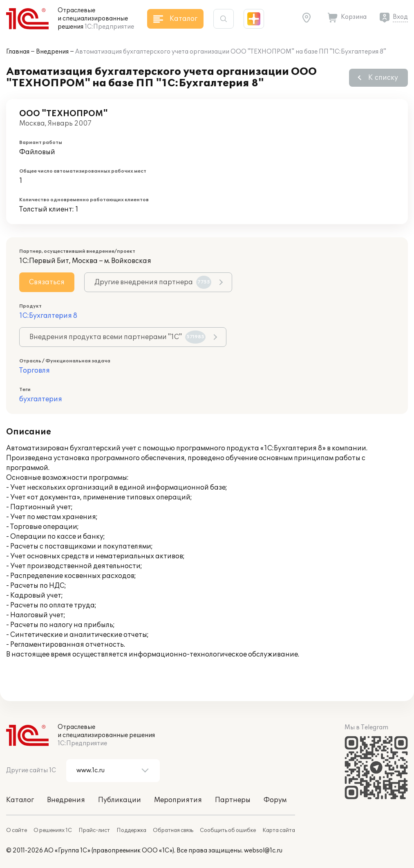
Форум (275, 800)
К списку (383, 78)
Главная (18, 52)
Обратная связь (173, 830)
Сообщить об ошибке (228, 830)
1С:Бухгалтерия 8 (48, 316)
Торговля (35, 371)
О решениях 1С (53, 830)
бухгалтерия (41, 399)
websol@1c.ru (263, 851)
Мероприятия (178, 800)
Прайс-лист (94, 830)
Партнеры (233, 800)
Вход (400, 17)
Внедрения (52, 52)
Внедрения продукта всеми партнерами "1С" (117, 337)
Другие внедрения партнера (153, 282)
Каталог (20, 800)
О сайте (17, 830)
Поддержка (131, 830)
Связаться (47, 282)
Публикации (120, 800)
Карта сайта (279, 830)
